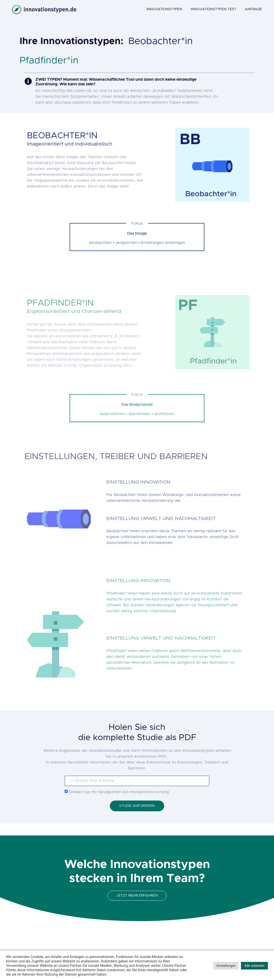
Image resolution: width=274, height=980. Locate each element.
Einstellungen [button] (226, 966)
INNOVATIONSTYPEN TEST (214, 9)
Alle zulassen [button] (254, 966)
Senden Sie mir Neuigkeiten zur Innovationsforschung (119, 792)
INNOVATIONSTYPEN (164, 9)
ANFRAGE (253, 9)
